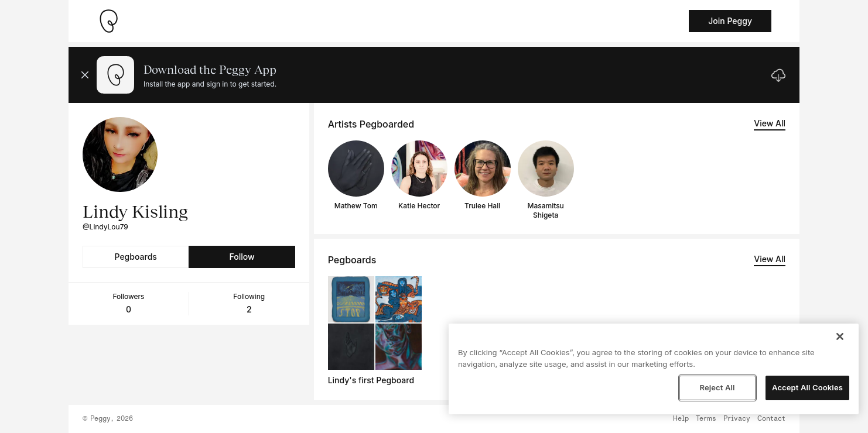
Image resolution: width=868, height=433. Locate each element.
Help (681, 419)
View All (770, 123)
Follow (242, 257)
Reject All (717, 387)
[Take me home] (108, 21)
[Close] (840, 336)
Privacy (737, 419)
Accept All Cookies (807, 387)
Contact (771, 419)
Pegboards (136, 257)
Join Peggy (730, 21)
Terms (706, 419)
